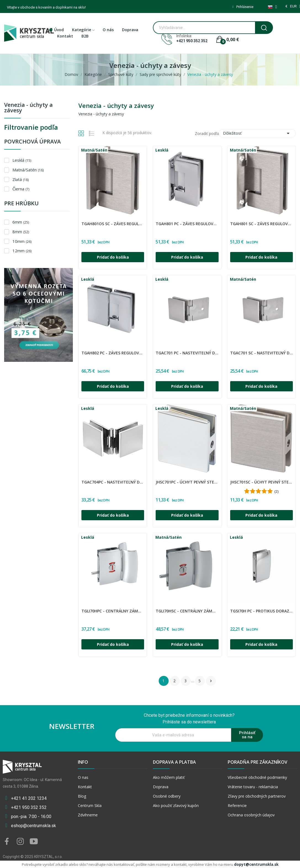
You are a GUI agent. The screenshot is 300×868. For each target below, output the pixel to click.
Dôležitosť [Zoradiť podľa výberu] (257, 133)
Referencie (237, 805)
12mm (22, 251)
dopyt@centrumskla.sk (256, 864)
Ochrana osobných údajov (251, 815)
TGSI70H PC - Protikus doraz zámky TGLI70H (261, 611)
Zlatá (21, 179)
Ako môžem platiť (169, 777)
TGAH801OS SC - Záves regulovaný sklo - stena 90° (113, 224)
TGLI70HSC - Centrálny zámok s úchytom (187, 611)
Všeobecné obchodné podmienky (257, 777)
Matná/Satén (28, 170)
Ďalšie (211, 681)
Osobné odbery (167, 796)
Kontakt (85, 787)
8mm (21, 232)
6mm (21, 222)
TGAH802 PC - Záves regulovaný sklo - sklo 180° (113, 353)
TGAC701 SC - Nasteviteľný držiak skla (261, 353)
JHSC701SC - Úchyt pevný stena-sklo (261, 482)
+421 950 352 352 (192, 41)
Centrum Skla (90, 805)
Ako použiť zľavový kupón (176, 805)
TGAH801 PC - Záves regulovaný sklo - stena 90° (187, 224)
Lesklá (22, 160)
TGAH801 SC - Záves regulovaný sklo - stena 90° (261, 224)
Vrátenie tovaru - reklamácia (253, 787)
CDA (82, 220)
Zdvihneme (88, 815)
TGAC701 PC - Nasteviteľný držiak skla (187, 353)
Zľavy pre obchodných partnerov (257, 796)
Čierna (21, 189)
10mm (22, 241)
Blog (82, 796)
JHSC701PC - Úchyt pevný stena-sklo (187, 482)
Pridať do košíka (113, 257)
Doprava (161, 787)
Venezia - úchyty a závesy (28, 108)
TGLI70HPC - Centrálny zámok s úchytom (113, 611)
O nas (83, 777)
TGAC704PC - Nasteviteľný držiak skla (113, 482)
